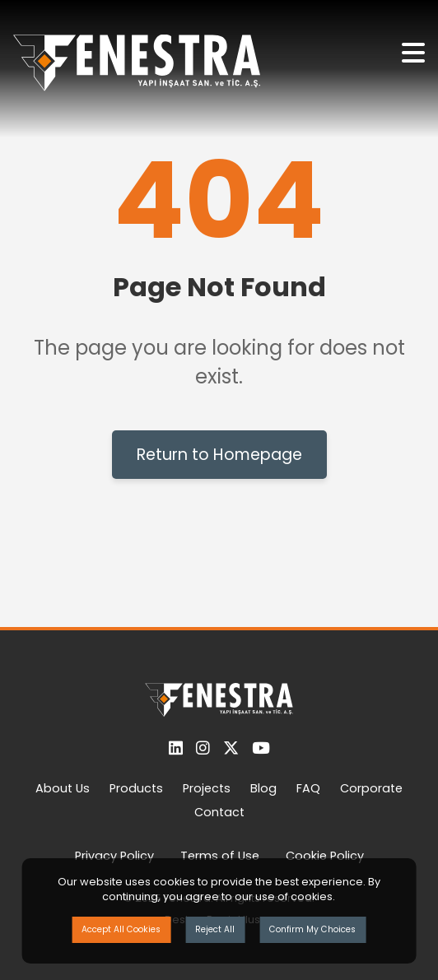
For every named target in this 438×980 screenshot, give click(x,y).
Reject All (215, 929)
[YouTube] (261, 748)
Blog (263, 788)
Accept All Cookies (121, 929)
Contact (219, 812)
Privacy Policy (114, 856)
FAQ (308, 788)
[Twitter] (231, 748)
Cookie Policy (325, 856)
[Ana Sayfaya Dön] (137, 69)
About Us (63, 788)
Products (136, 788)
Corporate (371, 788)
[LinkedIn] (176, 748)
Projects (207, 788)
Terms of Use (220, 856)
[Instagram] (203, 748)
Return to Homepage (219, 455)
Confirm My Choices (312, 929)
